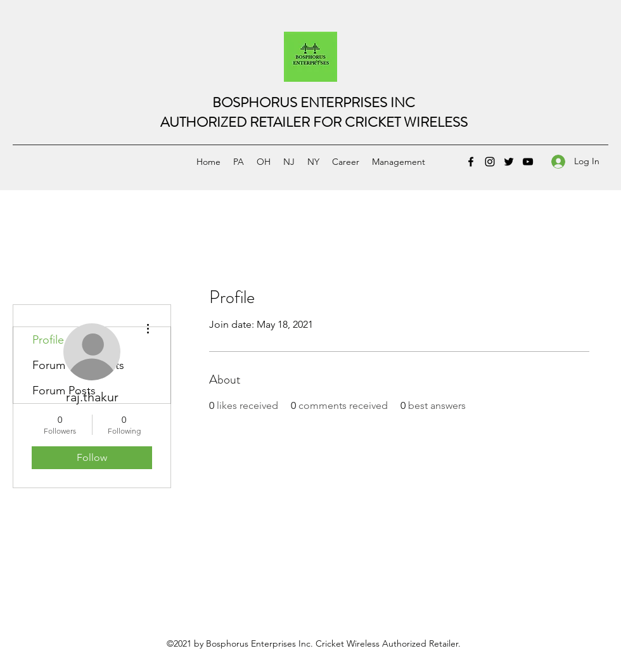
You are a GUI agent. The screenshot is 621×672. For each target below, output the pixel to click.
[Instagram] (490, 162)
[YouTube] (528, 162)
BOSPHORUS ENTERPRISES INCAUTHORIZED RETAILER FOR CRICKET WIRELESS (314, 112)
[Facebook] (471, 162)
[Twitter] (509, 162)
